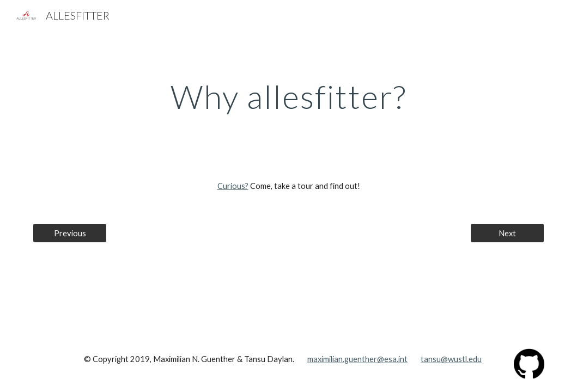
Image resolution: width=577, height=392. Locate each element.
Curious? (233, 186)
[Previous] (70, 233)
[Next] (507, 233)
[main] (289, 96)
